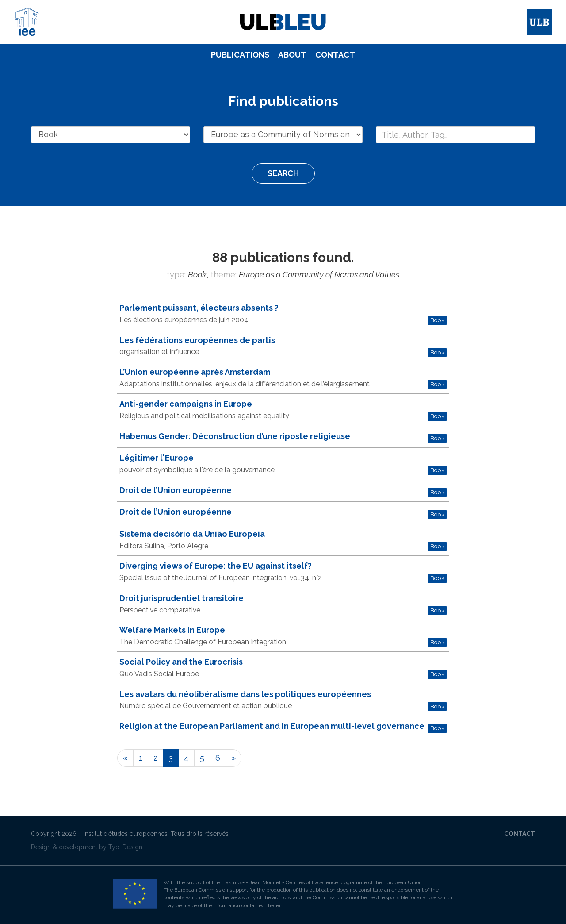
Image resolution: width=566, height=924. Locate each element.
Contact (335, 55)
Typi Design (125, 847)
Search (283, 173)
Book (437, 320)
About (292, 55)
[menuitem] (240, 55)
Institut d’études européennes (126, 834)
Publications (240, 55)
